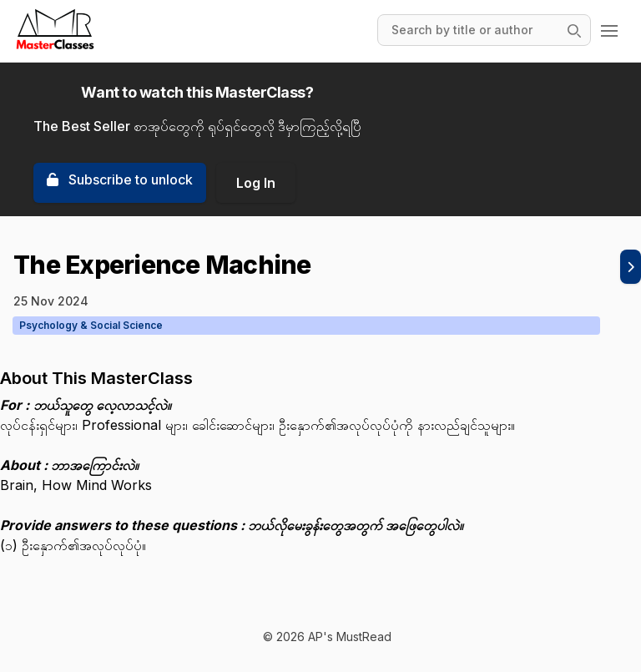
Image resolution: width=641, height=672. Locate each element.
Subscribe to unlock (120, 179)
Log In (256, 183)
